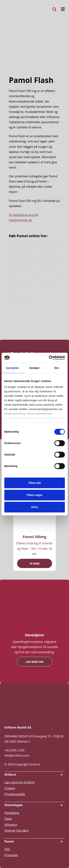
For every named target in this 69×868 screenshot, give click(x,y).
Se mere (34, 563)
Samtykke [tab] (12, 368)
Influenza (11, 825)
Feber (8, 819)
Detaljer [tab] (35, 368)
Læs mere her (34, 662)
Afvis (34, 507)
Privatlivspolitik (15, 794)
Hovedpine (12, 813)
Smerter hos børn (16, 831)
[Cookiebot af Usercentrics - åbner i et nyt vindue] (49, 358)
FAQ (7, 849)
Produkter (11, 855)
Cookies (10, 788)
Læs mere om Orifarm (20, 782)
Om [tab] (57, 368)
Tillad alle (34, 483)
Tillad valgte (35, 495)
